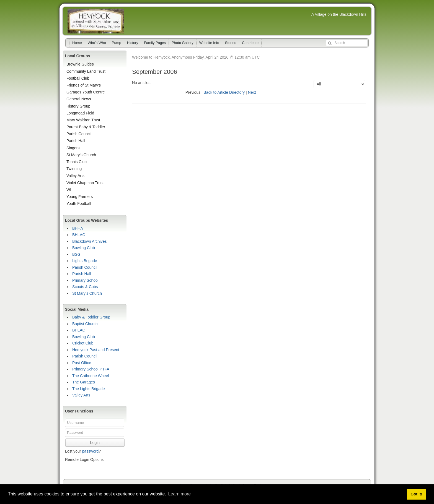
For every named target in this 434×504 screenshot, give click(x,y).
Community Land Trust (86, 71)
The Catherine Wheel (91, 376)
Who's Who (97, 43)
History (133, 43)
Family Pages (155, 43)
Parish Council (79, 134)
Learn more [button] (179, 494)
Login (95, 443)
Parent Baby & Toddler (86, 127)
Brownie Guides (80, 64)
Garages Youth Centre (86, 92)
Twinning (74, 169)
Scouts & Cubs (85, 287)
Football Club (78, 78)
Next (252, 92)
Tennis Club (77, 162)
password (90, 451)
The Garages (84, 382)
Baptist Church (85, 324)
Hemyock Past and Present (96, 350)
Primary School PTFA (91, 369)
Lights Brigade (85, 261)
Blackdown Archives (90, 241)
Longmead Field (80, 113)
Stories (231, 43)
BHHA (78, 228)
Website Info (209, 43)
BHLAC (79, 235)
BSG (76, 254)
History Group (78, 106)
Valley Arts (75, 176)
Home (77, 43)
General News (79, 99)
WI (69, 190)
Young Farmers (80, 197)
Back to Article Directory (224, 92)
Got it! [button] (416, 494)
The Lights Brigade (89, 389)
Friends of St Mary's (84, 85)
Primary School (85, 280)
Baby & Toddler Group (91, 317)
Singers (73, 148)
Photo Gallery (183, 43)
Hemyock (96, 21)
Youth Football (79, 203)
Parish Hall (76, 141)
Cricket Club (83, 343)
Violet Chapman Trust (85, 183)
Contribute (250, 43)
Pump (117, 43)
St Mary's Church (81, 155)
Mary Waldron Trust (83, 120)
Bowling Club (84, 248)
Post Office (82, 363)
